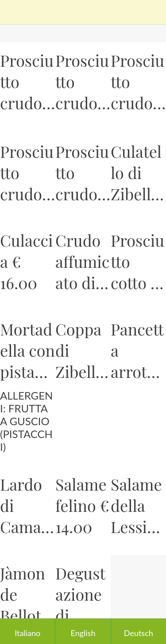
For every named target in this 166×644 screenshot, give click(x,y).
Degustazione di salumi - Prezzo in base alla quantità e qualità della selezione (81, 594)
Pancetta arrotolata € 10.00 (137, 350)
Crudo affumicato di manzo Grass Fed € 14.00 (82, 261)
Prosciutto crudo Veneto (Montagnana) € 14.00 (137, 81)
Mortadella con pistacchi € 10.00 (27, 350)
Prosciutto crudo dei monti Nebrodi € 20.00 (82, 172)
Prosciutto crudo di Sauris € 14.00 (82, 81)
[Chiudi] (12, 12)
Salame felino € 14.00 (82, 505)
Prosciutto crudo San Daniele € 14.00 (27, 172)
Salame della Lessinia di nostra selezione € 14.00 (136, 505)
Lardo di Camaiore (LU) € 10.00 (27, 505)
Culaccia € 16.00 (26, 261)
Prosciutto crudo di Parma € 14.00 (27, 81)
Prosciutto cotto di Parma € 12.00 (137, 261)
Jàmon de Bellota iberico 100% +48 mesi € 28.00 (25, 594)
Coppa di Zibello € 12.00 (80, 350)
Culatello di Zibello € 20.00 (137, 172)
